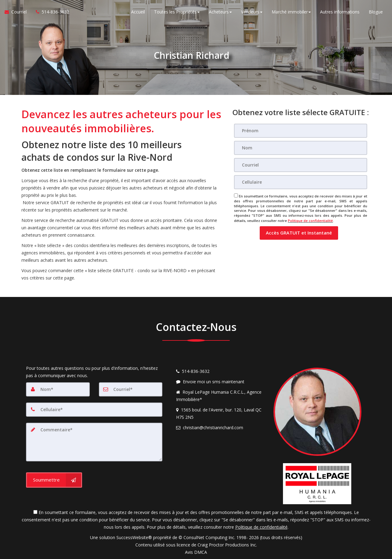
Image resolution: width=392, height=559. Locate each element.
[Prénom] (301, 131)
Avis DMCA (196, 552)
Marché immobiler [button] (291, 12)
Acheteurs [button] (220, 12)
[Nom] (301, 148)
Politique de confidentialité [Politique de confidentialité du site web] (310, 220)
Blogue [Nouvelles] (376, 12)
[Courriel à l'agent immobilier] (18, 12)
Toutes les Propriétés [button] (177, 12)
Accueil (138, 12)
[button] (299, 233)
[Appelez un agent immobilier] (50, 12)
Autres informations (340, 12)
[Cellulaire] (301, 182)
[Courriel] (301, 165)
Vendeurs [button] (252, 12)
